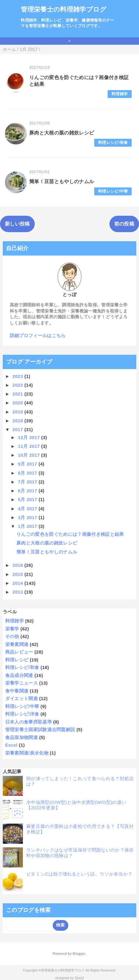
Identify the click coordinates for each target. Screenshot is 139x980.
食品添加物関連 (21, 737)
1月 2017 (28, 526)
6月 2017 (28, 491)
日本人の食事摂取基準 (29, 722)
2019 (18, 412)
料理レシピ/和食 (113, 143)
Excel (11, 745)
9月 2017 (28, 464)
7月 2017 (28, 482)
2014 (18, 583)
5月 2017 (28, 499)
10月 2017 (30, 455)
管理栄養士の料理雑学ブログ (64, 9)
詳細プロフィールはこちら (38, 335)
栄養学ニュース (21, 683)
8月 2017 (28, 473)
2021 (18, 394)
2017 (18, 429)
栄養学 (12, 629)
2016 (18, 565)
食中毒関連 (17, 691)
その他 (12, 636)
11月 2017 (30, 446)
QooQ (79, 978)
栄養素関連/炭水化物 (27, 753)
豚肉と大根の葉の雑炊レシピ (62, 133)
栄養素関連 (17, 644)
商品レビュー (19, 652)
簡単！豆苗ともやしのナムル (62, 181)
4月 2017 (28, 509)
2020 (18, 403)
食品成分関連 (19, 675)
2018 (18, 421)
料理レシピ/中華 (113, 191)
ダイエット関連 (21, 698)
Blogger (79, 954)
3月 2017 (28, 517)
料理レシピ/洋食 (22, 714)
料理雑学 (120, 94)
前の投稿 (124, 224)
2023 (18, 376)
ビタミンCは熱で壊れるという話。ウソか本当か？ (79, 874)
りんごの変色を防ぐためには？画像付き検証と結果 (70, 534)
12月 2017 (30, 437)
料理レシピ (17, 660)
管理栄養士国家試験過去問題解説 (40, 729)
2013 (18, 592)
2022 (18, 385)
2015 (18, 574)
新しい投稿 (17, 224)
